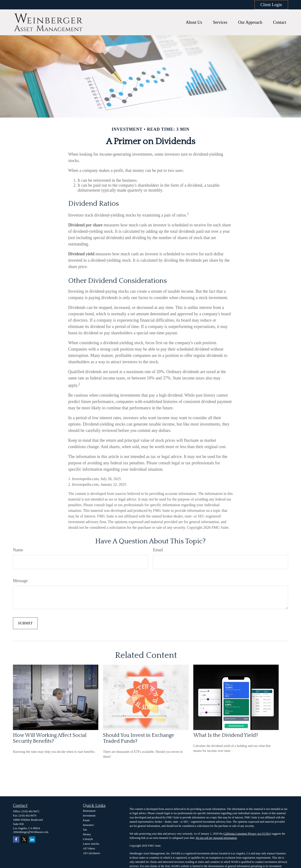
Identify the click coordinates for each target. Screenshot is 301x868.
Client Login (271, 5)
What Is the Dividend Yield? (226, 735)
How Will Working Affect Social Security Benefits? (50, 738)
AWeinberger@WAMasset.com (31, 832)
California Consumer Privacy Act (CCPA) (247, 834)
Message (20, 581)
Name (18, 550)
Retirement (89, 811)
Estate (86, 820)
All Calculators (92, 853)
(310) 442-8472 (30, 811)
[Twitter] (24, 839)
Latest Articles (91, 844)
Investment (89, 816)
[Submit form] (25, 623)
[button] (194, 22)
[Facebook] (16, 839)
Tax (85, 830)
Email (158, 550)
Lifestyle (88, 839)
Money (87, 834)
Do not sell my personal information (216, 838)
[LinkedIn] (32, 839)
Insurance (89, 825)
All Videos (89, 848)
